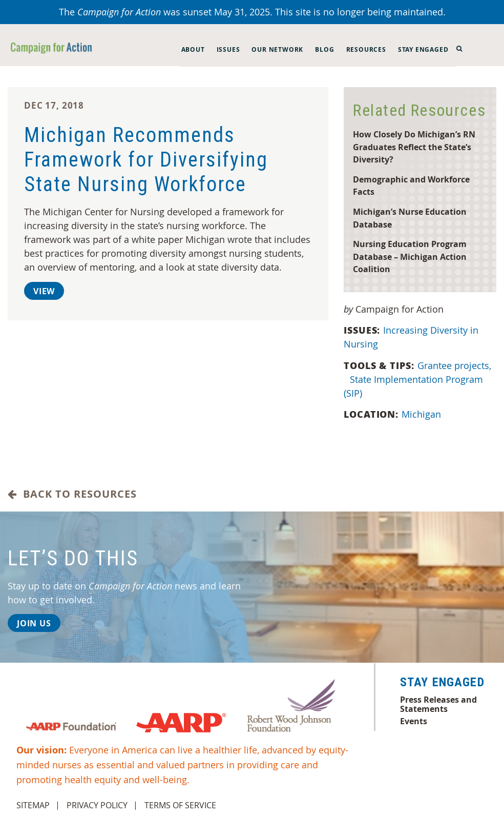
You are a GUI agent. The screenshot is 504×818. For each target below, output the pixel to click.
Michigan (423, 414)
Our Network (277, 49)
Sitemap (33, 805)
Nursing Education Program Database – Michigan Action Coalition (410, 256)
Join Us (34, 623)
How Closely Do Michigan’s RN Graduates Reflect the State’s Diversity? (414, 147)
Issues (228, 49)
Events (414, 721)
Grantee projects (454, 365)
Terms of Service (180, 805)
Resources (366, 49)
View (44, 291)
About (193, 49)
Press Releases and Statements (438, 704)
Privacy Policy (97, 805)
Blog (324, 49)
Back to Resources (72, 494)
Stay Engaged (423, 49)
